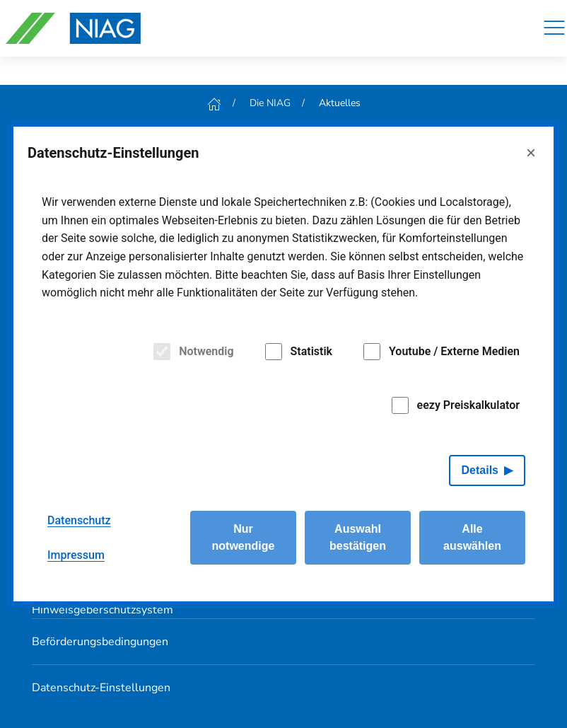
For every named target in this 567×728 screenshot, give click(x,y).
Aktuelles (340, 103)
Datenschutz (79, 520)
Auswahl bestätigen (358, 537)
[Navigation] (554, 28)
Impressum (76, 555)
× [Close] (531, 152)
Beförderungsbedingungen (100, 642)
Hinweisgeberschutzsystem (103, 610)
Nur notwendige (244, 537)
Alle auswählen (472, 537)
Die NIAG (270, 103)
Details (480, 470)
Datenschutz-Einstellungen (101, 688)
